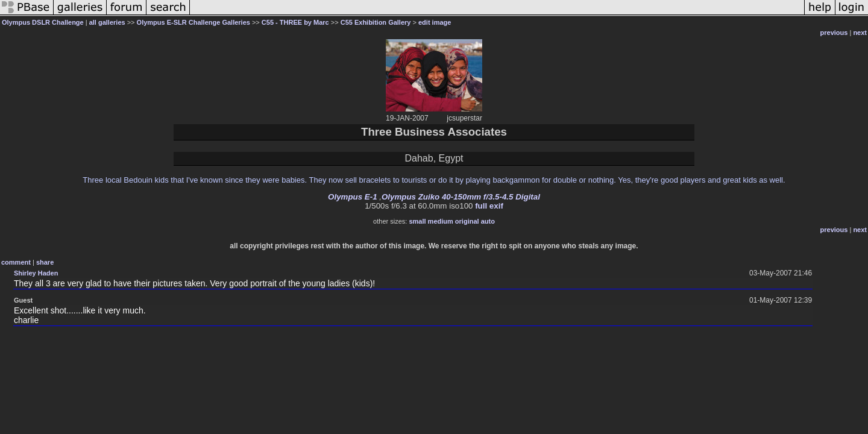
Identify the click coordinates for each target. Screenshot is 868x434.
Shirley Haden (36, 273)
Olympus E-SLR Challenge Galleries (193, 22)
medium (441, 221)
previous (834, 33)
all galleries (107, 22)
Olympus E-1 (352, 197)
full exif (489, 206)
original (467, 221)
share (45, 262)
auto (488, 221)
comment (16, 262)
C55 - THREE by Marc (295, 22)
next (860, 33)
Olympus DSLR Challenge (43, 22)
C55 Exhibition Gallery (376, 22)
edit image (435, 22)
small (417, 221)
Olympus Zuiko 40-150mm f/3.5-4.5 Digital (461, 197)
